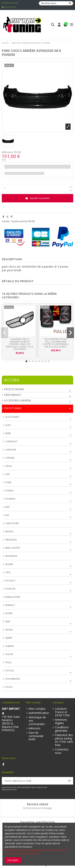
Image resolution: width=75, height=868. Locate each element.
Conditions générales (62, 729)
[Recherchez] (70, 3)
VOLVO (9, 687)
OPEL (8, 572)
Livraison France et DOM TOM (62, 712)
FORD (8, 482)
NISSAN (9, 564)
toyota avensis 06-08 (23, 221)
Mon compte (37, 709)
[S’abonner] (69, 781)
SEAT (8, 621)
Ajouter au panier (37, 198)
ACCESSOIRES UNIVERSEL (18, 401)
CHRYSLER (11, 450)
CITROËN (10, 458)
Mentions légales (61, 722)
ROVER (9, 613)
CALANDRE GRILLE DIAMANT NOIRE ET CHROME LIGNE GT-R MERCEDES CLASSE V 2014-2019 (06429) (20, 344)
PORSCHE (10, 589)
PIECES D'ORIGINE (14, 389)
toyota (6, 221)
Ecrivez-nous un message (38, 808)
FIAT (7, 474)
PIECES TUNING (13, 408)
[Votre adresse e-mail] (34, 781)
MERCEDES (11, 540)
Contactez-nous (10, 3)
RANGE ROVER (13, 597)
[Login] (59, 25)
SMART (9, 638)
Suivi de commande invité (36, 736)
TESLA (8, 662)
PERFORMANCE (13, 395)
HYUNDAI (10, 499)
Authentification (39, 713)
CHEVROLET (11, 441)
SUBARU (10, 646)
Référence (7, 152)
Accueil (12, 380)
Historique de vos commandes (37, 721)
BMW (8, 433)
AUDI (8, 425)
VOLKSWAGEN (13, 679)
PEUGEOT (10, 580)
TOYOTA (10, 671)
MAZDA (9, 531)
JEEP (8, 507)
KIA (7, 515)
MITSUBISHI (11, 556)
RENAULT (10, 605)
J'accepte (13, 860)
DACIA (9, 466)
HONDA (9, 490)
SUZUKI (9, 654)
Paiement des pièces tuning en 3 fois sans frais (64, 740)
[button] (26, 361)
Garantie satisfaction (38, 822)
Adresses (34, 728)
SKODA (9, 630)
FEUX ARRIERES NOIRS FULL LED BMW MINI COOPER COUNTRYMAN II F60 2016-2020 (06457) (56, 343)
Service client (38, 804)
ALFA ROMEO (12, 417)
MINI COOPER (13, 548)
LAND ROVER (12, 523)
